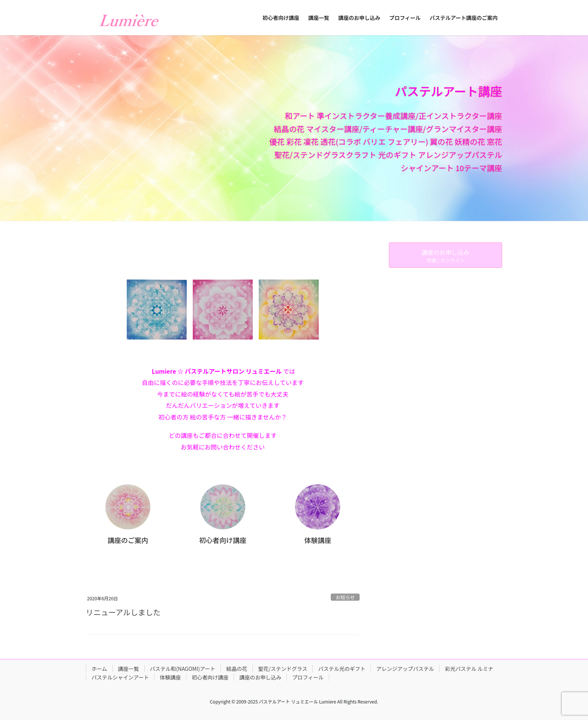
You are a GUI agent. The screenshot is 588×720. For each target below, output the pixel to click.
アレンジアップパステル (405, 669)
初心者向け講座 (210, 677)
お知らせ (345, 597)
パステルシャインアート (120, 677)
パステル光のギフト (342, 669)
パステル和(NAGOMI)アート (183, 669)
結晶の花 (237, 669)
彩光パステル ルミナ (469, 669)
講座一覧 (129, 669)
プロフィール (308, 677)
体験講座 (170, 677)
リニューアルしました (123, 612)
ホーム (99, 669)
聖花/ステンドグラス (283, 669)
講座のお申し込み (260, 677)
